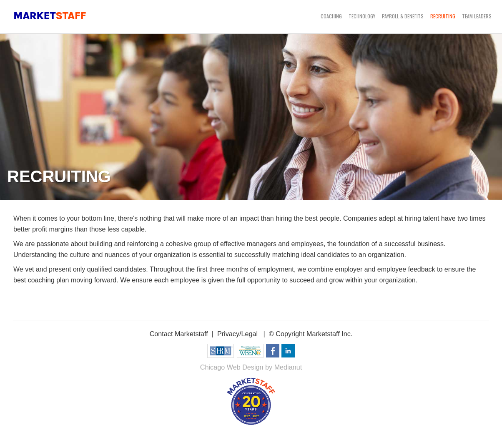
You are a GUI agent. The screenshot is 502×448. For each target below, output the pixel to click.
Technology (362, 16)
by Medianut (284, 367)
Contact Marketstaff (179, 334)
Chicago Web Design (232, 367)
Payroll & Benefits (403, 16)
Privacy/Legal (237, 334)
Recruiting (443, 16)
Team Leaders (477, 16)
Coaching (331, 16)
